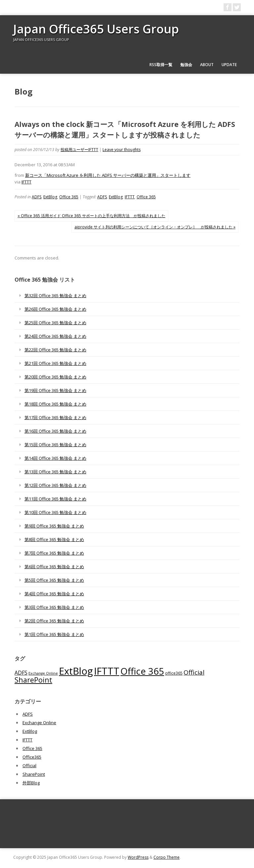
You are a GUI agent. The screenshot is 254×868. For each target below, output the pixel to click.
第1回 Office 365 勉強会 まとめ (54, 634)
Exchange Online (39, 723)
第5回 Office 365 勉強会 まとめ (54, 580)
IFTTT (26, 182)
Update (229, 65)
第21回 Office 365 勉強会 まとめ (55, 363)
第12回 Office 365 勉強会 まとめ (55, 485)
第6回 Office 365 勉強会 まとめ (54, 567)
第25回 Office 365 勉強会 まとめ (55, 323)
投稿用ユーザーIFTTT (79, 150)
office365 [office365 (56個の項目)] (174, 673)
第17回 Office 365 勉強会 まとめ (55, 417)
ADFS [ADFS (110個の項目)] (21, 673)
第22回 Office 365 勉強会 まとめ (55, 350)
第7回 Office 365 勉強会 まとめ (54, 553)
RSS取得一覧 (161, 65)
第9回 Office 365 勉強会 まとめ (54, 526)
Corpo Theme (167, 857)
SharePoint (34, 774)
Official (29, 766)
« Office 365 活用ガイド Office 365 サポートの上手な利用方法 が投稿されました (91, 216)
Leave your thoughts (122, 150)
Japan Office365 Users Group (96, 29)
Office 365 (69, 197)
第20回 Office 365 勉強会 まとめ (55, 377)
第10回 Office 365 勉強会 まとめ (55, 512)
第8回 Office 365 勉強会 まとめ (54, 539)
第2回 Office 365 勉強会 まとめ (54, 621)
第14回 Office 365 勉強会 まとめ (55, 458)
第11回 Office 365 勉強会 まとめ (55, 499)
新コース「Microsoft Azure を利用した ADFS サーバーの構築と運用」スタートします (108, 175)
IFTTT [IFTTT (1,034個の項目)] (107, 671)
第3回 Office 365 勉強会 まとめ (54, 607)
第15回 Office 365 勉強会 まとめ (55, 445)
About (207, 65)
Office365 (32, 757)
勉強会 (186, 65)
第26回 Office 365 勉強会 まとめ (55, 309)
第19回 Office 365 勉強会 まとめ (55, 390)
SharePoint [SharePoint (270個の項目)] (33, 680)
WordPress (138, 857)
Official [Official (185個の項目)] (194, 672)
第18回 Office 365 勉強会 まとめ (55, 404)
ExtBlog (50, 197)
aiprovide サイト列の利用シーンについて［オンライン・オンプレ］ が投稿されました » (155, 227)
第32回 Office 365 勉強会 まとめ (55, 296)
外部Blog (31, 783)
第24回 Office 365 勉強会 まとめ (55, 336)
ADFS (37, 197)
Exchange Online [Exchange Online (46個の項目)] (43, 673)
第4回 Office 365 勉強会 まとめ (54, 594)
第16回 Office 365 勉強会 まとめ (55, 431)
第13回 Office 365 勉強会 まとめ (55, 472)
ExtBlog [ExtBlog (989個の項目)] (76, 671)
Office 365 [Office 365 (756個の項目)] (142, 671)
